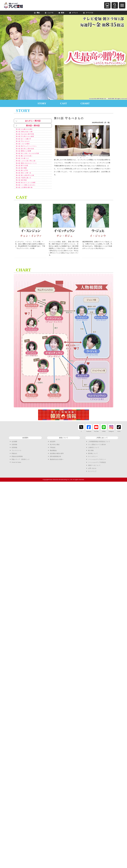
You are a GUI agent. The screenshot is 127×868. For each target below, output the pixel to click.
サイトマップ (92, 476)
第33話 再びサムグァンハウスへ (29, 148)
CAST (63, 103)
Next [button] (111, 141)
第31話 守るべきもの (24, 142)
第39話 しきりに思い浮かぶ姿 (28, 163)
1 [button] (78, 158)
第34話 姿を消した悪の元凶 (27, 150)
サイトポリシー (93, 462)
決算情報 (14, 450)
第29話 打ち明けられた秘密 (27, 137)
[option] (82, 141)
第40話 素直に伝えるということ (29, 166)
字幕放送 (53, 453)
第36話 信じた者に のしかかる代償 (30, 156)
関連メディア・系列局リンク (21, 464)
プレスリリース (16, 456)
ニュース (49, 13)
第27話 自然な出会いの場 (26, 132)
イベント (74, 13)
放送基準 (53, 447)
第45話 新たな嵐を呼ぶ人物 (27, 179)
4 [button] (87, 158)
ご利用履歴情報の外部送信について (99, 447)
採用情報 (14, 453)
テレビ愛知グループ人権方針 (97, 450)
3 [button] (84, 158)
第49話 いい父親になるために (28, 190)
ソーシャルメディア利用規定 (97, 467)
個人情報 (91, 456)
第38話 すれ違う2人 (24, 161)
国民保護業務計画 (55, 462)
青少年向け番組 (55, 450)
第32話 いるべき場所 (24, 145)
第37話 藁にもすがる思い (26, 158)
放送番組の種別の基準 (57, 459)
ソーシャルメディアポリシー (97, 464)
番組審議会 (53, 456)
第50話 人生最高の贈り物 (26, 192)
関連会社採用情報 (17, 462)
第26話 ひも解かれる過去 (26, 129)
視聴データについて (94, 470)
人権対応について (94, 453)
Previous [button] (53, 141)
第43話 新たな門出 (23, 174)
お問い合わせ (92, 473)
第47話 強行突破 (23, 185)
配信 (61, 13)
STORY (42, 103)
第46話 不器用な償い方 (25, 182)
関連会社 (14, 459)
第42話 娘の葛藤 (23, 171)
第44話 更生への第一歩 (25, 177)
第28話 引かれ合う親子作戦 (27, 135)
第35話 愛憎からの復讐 (25, 153)
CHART (85, 103)
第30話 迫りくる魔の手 (25, 140)
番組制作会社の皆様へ (57, 464)
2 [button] (81, 158)
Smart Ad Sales (16, 467)
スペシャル (88, 13)
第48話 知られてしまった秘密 (28, 187)
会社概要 (14, 447)
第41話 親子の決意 (23, 169)
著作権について (93, 459)
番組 (37, 13)
